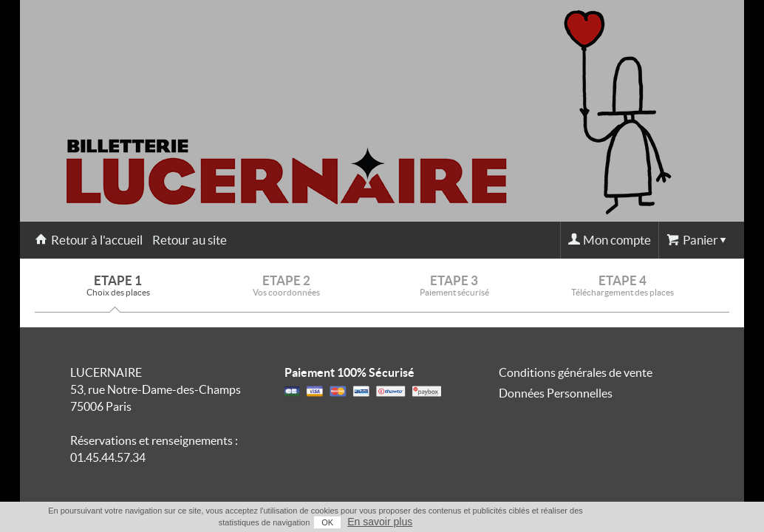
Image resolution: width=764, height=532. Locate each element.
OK (662, 522)
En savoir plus (714, 522)
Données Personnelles (556, 393)
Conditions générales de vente (576, 372)
